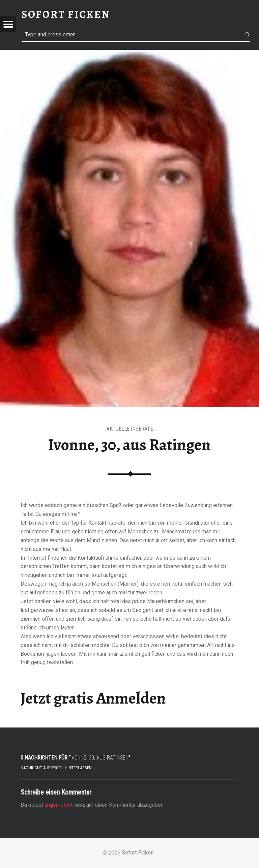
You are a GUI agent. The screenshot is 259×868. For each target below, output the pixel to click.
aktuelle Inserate (130, 429)
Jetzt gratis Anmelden (93, 698)
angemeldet (59, 805)
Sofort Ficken (138, 853)
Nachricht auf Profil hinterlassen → (59, 768)
